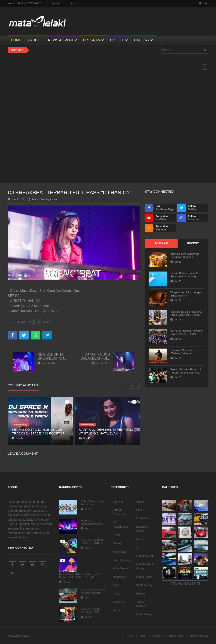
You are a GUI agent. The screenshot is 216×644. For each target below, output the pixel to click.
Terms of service (199, 636)
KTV (139, 548)
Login (204, 3)
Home (130, 636)
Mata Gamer (120, 568)
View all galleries (185, 583)
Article (140, 502)
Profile (117, 594)
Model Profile (144, 577)
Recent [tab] (193, 243)
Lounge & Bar (145, 556)
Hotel (139, 539)
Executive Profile (142, 529)
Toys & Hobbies (141, 604)
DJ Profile (142, 518)
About (74, 3)
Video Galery (21, 322)
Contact (56, 3)
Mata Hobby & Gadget (145, 566)
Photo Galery (144, 585)
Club (139, 510)
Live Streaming (122, 560)
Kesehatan (119, 552)
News (116, 585)
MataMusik (119, 577)
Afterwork (119, 502)
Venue (117, 610)
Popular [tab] (161, 243)
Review (141, 594)
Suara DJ (118, 602)
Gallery (43, 322)
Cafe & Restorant (119, 512)
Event (116, 535)
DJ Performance (121, 525)
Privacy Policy (176, 636)
